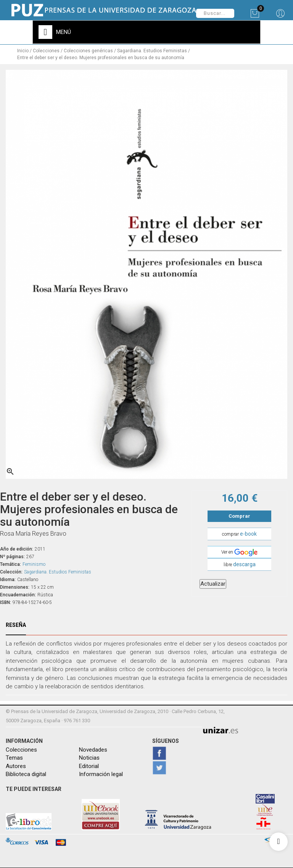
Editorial (89, 766)
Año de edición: (17, 549)
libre (240, 564)
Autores (16, 766)
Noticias (89, 758)
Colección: (11, 572)
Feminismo (34, 564)
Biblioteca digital (26, 774)
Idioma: (8, 580)
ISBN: (6, 602)
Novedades (93, 750)
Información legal (101, 774)
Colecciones (21, 750)
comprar (239, 534)
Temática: (10, 564)
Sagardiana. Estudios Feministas (58, 572)
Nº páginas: (12, 557)
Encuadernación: (18, 595)
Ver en (239, 552)
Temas (14, 758)
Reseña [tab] (16, 625)
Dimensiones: (15, 587)
